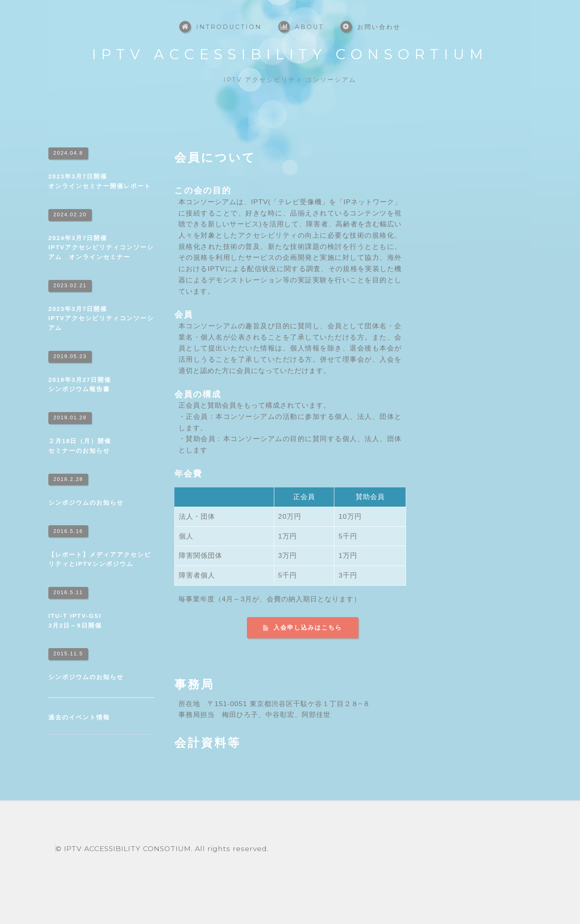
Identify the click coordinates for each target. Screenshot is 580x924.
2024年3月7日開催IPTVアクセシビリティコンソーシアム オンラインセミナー (101, 248)
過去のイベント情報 (79, 717)
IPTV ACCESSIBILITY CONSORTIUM (290, 54)
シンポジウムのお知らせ (86, 503)
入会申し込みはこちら (308, 628)
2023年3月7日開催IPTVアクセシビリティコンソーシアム (101, 318)
